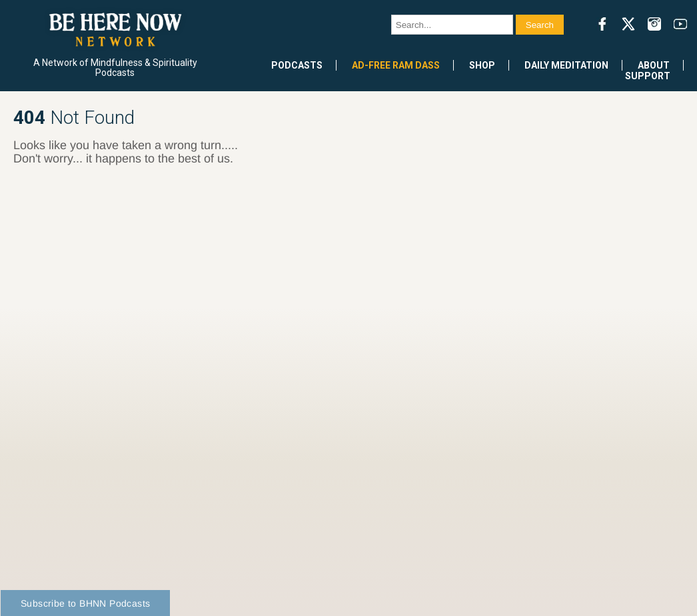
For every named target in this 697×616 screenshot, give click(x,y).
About (654, 65)
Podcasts (297, 65)
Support (648, 76)
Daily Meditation (566, 65)
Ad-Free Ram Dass (396, 65)
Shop (482, 65)
